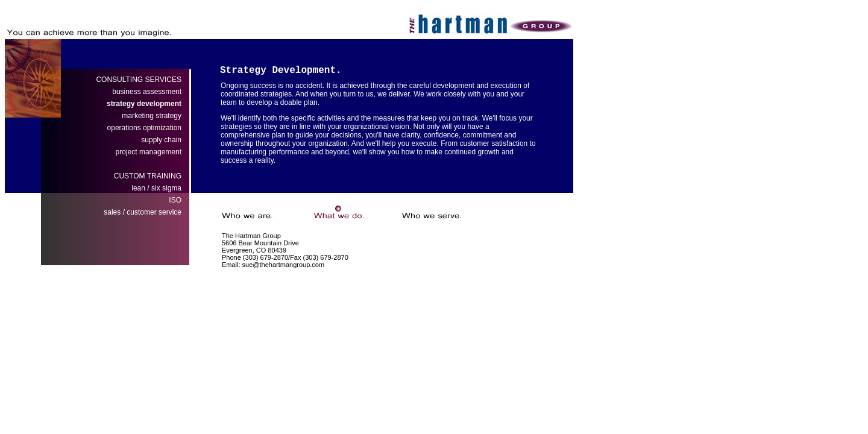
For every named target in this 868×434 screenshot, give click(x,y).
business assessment (147, 92)
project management (149, 152)
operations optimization (144, 128)
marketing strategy (152, 116)
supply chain (161, 140)
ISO (175, 200)
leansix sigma (156, 188)
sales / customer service (143, 212)
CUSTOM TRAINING (148, 176)
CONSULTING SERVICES (139, 80)
